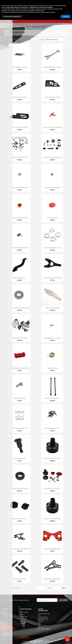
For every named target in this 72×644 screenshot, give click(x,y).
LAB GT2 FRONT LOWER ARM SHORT (20, 549)
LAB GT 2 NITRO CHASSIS (52, 308)
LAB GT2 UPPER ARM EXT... (20, 519)
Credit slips (24, 617)
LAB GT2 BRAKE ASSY (20, 398)
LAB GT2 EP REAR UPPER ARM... (52, 549)
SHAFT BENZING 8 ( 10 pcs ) (20, 67)
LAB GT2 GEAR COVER (20, 458)
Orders (22, 614)
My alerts (23, 623)
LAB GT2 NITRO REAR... (20, 278)
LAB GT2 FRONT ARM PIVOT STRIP (20, 368)
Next (65, 588)
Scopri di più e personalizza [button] (12, 16)
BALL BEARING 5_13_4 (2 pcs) (52, 338)
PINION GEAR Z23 (52, 368)
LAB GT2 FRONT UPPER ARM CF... (52, 579)
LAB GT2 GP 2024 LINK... (20, 579)
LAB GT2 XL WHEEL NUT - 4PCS (52, 248)
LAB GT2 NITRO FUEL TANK (20, 338)
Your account (26, 609)
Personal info (24, 612)
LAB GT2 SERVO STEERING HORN (52, 127)
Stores (5, 628)
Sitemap (6, 626)
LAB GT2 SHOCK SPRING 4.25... (20, 428)
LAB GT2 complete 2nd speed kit (52, 157)
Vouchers (23, 621)
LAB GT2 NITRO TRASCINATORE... (20, 248)
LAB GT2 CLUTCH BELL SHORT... (52, 458)
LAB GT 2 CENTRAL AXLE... (52, 398)
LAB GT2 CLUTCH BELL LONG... (52, 519)
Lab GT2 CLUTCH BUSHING (52, 188)
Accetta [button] (66, 16)
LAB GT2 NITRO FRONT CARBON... (52, 67)
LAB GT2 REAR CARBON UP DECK (52, 278)
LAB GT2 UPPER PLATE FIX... (20, 97)
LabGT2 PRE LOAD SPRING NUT (20, 188)
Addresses (23, 619)
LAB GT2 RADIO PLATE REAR (52, 97)
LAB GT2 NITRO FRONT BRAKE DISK (20, 308)
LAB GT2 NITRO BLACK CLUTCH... (20, 489)
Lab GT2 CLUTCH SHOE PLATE (20, 218)
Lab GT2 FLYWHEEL (52, 218)
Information (7, 620)
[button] (70, 3)
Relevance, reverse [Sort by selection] (57, 40)
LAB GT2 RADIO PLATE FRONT (20, 127)
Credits (47, 641)
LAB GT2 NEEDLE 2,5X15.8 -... (52, 428)
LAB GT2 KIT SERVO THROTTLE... (20, 157)
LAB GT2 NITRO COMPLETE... (52, 489)
